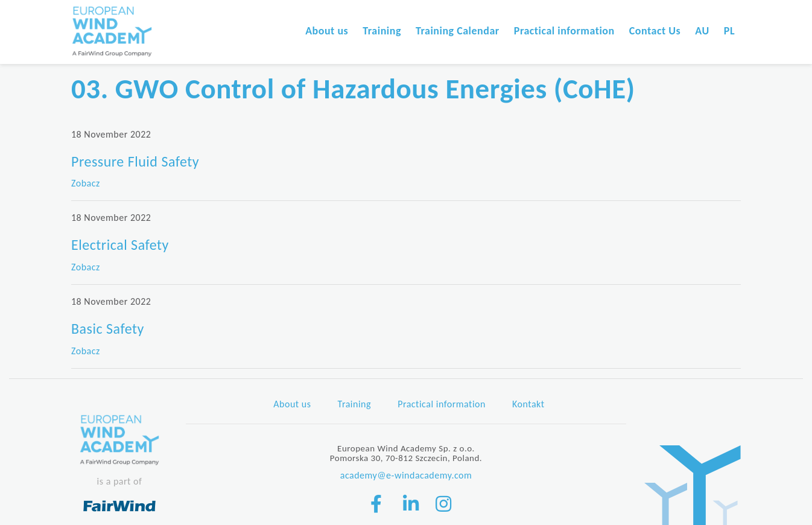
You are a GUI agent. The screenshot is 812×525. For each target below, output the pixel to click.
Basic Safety (108, 329)
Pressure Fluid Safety (135, 161)
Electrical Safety (120, 245)
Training (382, 31)
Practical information (564, 31)
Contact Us (655, 31)
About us (327, 31)
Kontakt (528, 404)
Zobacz (86, 183)
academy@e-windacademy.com (406, 475)
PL (729, 31)
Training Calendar (458, 31)
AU (702, 31)
